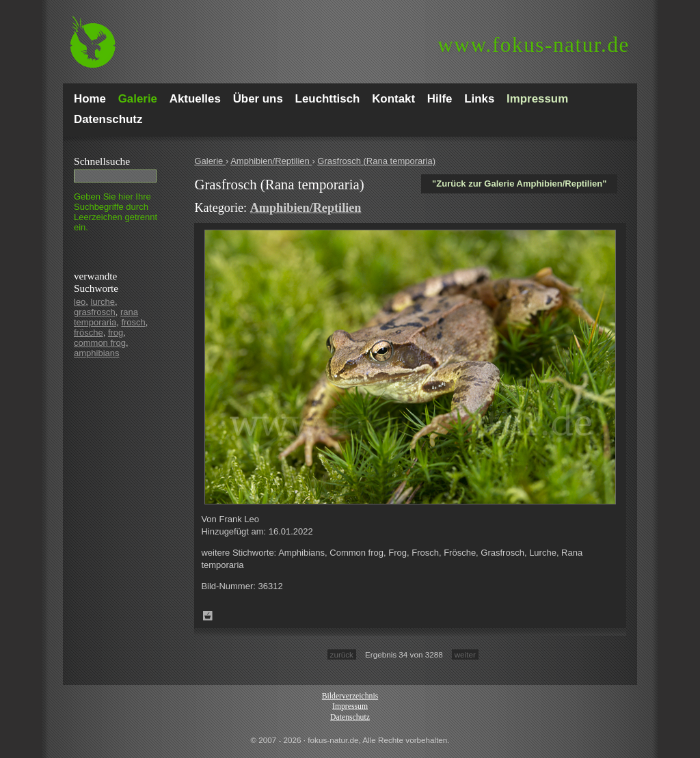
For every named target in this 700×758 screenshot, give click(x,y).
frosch (133, 322)
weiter (465, 654)
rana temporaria (106, 317)
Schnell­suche (102, 161)
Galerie (210, 161)
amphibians (97, 353)
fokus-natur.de (534, 45)
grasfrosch (95, 312)
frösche (89, 333)
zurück (342, 654)
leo (80, 302)
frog (116, 333)
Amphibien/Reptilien (271, 161)
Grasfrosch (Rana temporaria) (376, 161)
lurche (103, 302)
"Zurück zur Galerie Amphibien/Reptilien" (519, 184)
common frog (100, 343)
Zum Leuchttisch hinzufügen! (208, 616)
